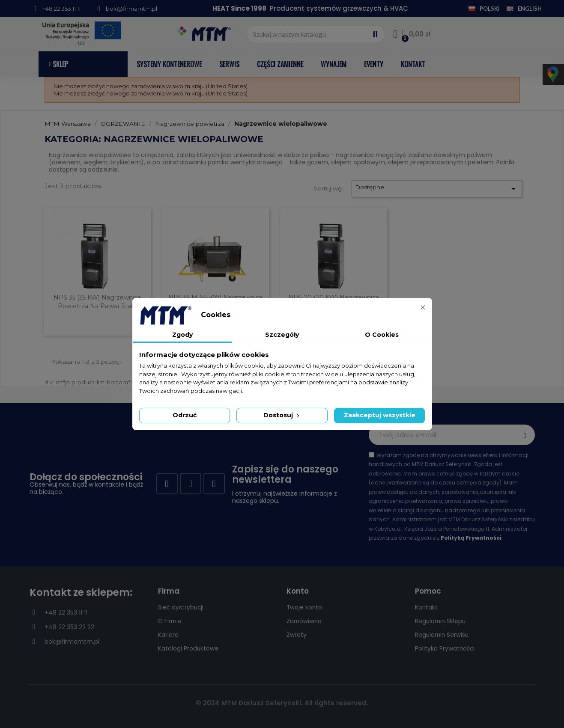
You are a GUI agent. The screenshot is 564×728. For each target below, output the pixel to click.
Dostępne (437, 189)
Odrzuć (185, 415)
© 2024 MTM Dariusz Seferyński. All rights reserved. (282, 703)
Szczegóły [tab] (282, 335)
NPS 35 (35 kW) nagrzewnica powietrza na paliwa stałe (97, 302)
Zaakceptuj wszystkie (380, 415)
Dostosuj (282, 415)
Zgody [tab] (182, 335)
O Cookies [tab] (382, 335)
